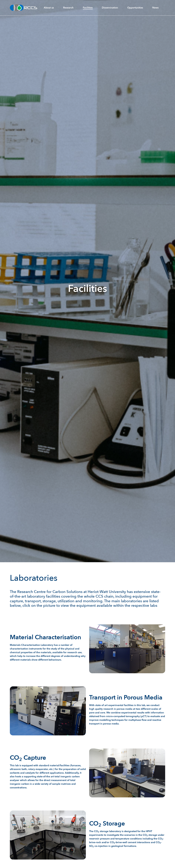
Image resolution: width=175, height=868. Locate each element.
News (155, 8)
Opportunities (135, 8)
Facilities (88, 8)
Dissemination (110, 8)
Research (68, 8)
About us (49, 8)
